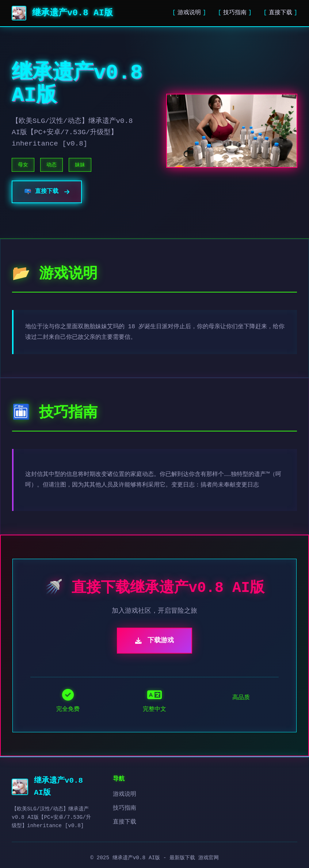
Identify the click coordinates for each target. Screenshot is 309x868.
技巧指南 (235, 13)
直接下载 (281, 13)
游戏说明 (189, 13)
